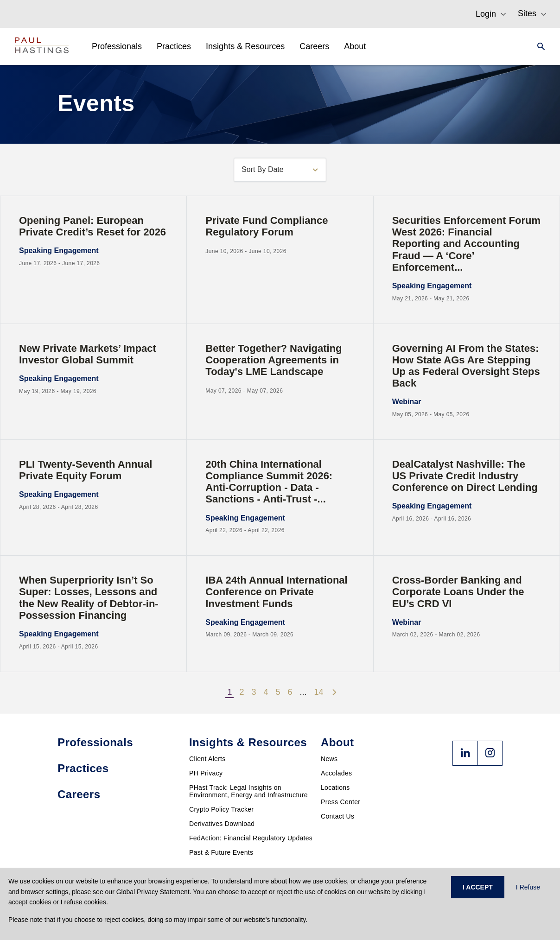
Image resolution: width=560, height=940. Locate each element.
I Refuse (528, 887)
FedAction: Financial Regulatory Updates (251, 838)
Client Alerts (207, 759)
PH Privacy (206, 773)
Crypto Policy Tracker (221, 809)
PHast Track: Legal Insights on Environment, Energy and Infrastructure (248, 791)
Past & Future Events (221, 852)
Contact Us (337, 816)
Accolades (336, 773)
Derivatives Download (222, 824)
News (329, 759)
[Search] (538, 46)
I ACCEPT (478, 887)
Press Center (340, 802)
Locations (335, 788)
